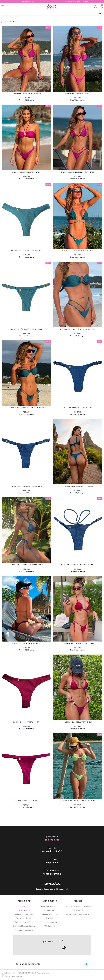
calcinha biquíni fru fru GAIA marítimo (78, 408)
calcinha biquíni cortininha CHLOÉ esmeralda (26, 408)
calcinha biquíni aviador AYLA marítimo (78, 486)
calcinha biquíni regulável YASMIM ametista (78, 172)
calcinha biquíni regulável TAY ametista (78, 94)
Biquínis (10, 17)
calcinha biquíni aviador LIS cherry (26, 722)
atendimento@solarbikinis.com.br (78, 907)
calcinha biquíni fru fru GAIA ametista (26, 94)
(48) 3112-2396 (78, 910)
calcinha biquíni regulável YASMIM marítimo (78, 565)
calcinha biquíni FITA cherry (26, 801)
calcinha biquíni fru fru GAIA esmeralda (78, 251)
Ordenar (14, 22)
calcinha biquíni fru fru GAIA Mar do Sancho (78, 801)
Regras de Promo (24, 910)
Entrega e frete (50, 910)
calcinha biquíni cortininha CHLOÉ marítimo (26, 565)
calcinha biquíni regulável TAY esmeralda (26, 329)
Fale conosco (50, 918)
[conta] (96, 7)
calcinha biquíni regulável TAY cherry (78, 722)
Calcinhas (17, 17)
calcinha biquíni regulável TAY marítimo (26, 486)
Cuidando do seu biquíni (24, 922)
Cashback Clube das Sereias (24, 926)
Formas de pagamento (50, 907)
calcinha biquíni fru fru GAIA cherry (26, 644)
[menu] (3, 7)
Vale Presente (50, 926)
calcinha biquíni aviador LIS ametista (26, 172)
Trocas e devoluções (50, 914)
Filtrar (4, 22)
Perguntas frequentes (50, 922)
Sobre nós (24, 907)
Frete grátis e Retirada (24, 918)
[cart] (101, 7)
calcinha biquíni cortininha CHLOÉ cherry (78, 644)
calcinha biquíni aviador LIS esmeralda (26, 251)
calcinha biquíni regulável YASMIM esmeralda (78, 329)
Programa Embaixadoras (24, 930)
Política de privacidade (24, 914)
